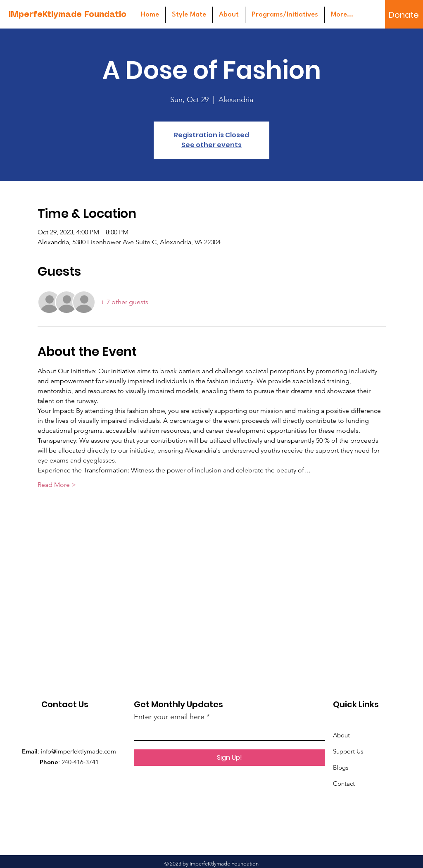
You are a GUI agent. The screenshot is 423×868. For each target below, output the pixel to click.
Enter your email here (169, 717)
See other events (211, 145)
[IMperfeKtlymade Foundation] (70, 15)
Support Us (348, 751)
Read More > (57, 485)
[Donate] (404, 15)
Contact (344, 783)
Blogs (341, 767)
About (341, 735)
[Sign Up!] (229, 758)
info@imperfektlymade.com (78, 751)
